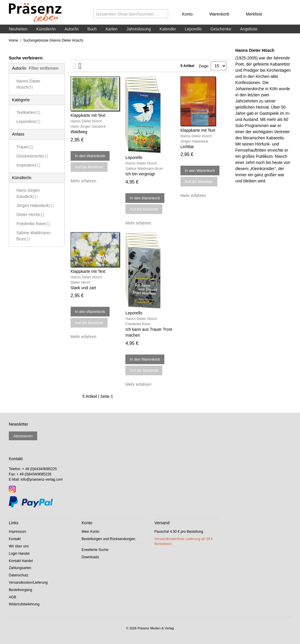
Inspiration (28, 165)
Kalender (168, 29)
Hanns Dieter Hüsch (28, 84)
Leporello (193, 29)
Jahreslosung (138, 29)
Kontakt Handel (21, 561)
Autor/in (71, 29)
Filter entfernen (44, 68)
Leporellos (28, 121)
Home (13, 40)
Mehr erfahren (83, 181)
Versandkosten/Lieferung (28, 583)
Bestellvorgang (20, 590)
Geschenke (221, 29)
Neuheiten (18, 29)
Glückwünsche (32, 156)
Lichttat (187, 147)
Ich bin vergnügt (140, 174)
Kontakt (15, 539)
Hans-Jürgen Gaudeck (28, 193)
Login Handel (19, 554)
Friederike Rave (33, 224)
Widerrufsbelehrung (24, 604)
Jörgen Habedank (35, 205)
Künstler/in (46, 29)
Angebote (249, 29)
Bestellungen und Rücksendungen (109, 539)
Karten (111, 29)
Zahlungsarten (20, 568)
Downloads (90, 557)
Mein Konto (91, 532)
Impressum (17, 532)
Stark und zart (83, 288)
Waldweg (79, 132)
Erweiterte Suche (95, 550)
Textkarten (28, 112)
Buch (92, 29)
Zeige (203, 66)
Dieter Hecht (30, 215)
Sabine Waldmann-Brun (34, 236)
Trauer (25, 147)
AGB (12, 597)
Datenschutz (19, 575)
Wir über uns (19, 546)
